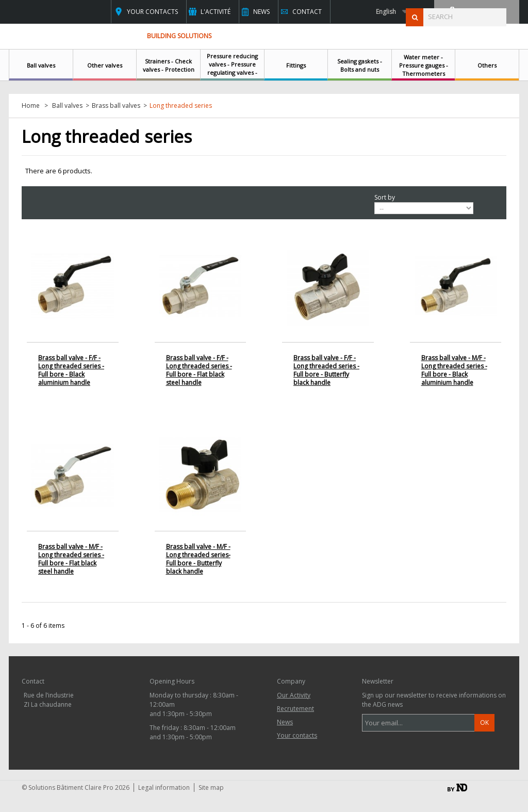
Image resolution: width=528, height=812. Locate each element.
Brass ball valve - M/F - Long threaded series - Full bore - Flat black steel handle (71, 559)
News (261, 12)
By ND (457, 805)
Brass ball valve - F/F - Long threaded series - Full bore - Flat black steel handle (199, 370)
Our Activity (294, 695)
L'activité (216, 12)
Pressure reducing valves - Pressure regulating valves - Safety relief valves (232, 68)
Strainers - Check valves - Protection (169, 65)
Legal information (164, 805)
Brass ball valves (116, 106)
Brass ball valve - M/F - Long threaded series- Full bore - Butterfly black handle (198, 559)
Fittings (296, 65)
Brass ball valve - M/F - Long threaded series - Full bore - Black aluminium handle (454, 370)
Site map (211, 805)
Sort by (385, 197)
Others (487, 65)
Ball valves (41, 65)
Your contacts (152, 12)
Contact (307, 12)
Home (31, 106)
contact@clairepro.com (75, 751)
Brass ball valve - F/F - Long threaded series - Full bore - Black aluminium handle (71, 370)
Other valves (105, 65)
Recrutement (295, 709)
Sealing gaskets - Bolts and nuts (360, 65)
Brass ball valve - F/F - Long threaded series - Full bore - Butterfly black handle (326, 370)
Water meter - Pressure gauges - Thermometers (424, 65)
